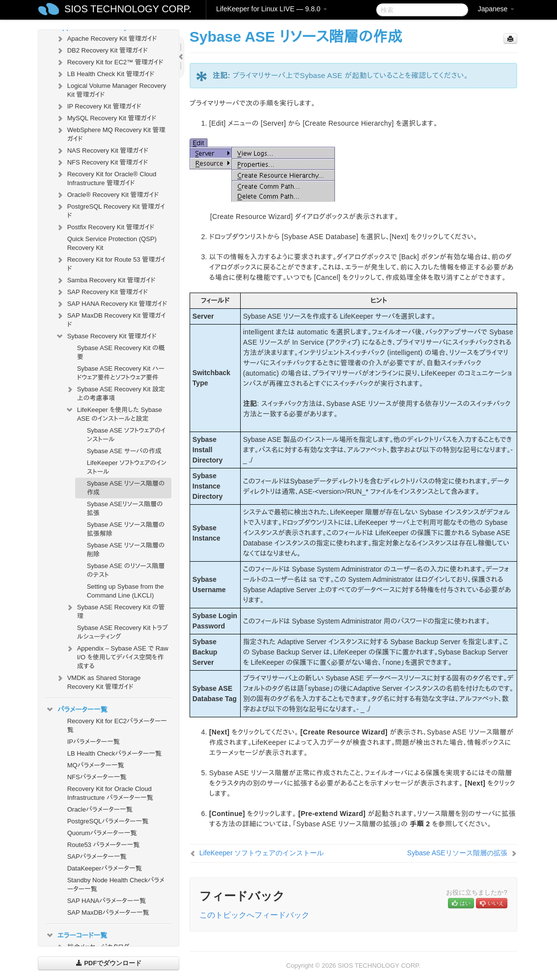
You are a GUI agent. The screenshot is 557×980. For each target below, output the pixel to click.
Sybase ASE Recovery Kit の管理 (115, 611)
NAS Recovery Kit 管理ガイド (102, 151)
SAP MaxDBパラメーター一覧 (108, 912)
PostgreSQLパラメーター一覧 (108, 821)
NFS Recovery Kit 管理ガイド (102, 163)
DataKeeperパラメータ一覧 (105, 868)
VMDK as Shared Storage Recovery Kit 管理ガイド (98, 681)
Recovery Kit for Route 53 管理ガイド (111, 263)
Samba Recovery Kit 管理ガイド (106, 280)
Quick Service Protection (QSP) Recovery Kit (112, 243)
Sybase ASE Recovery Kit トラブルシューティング (123, 632)
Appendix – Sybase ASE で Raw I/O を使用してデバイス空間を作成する (117, 656)
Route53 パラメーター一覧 (104, 845)
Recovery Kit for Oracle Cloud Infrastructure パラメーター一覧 (110, 793)
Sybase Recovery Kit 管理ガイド (106, 336)
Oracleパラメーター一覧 (100, 809)
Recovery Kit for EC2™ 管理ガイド (110, 62)
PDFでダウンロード (109, 963)
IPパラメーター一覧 (94, 742)
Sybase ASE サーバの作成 (124, 451)
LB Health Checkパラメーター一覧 (114, 753)
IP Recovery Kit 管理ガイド (98, 107)
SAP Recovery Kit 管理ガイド (102, 292)
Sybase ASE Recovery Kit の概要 (121, 352)
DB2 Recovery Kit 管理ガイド (102, 51)
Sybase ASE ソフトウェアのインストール (126, 435)
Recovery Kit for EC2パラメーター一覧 (117, 725)
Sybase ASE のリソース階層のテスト (126, 570)
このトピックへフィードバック (254, 915)
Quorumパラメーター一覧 (102, 833)
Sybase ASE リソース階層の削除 (126, 550)
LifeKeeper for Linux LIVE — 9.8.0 (272, 9)
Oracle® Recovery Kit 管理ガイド (107, 195)
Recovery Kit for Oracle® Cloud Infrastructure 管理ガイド (106, 177)
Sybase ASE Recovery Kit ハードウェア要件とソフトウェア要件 (121, 373)
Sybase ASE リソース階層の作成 (126, 488)
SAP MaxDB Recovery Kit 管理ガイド (111, 319)
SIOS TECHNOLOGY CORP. (128, 9)
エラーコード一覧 (77, 935)
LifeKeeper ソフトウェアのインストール (127, 467)
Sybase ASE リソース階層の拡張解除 (126, 529)
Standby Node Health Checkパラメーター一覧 (116, 885)
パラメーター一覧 (77, 709)
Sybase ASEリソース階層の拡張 (125, 508)
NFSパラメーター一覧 (97, 777)
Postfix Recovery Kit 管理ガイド (105, 227)
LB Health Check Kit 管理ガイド (105, 74)
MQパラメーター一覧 (96, 765)
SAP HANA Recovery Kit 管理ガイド (111, 304)
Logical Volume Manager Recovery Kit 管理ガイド (111, 89)
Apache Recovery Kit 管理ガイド (106, 39)
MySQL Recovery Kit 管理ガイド (106, 118)
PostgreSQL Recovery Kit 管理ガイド (110, 210)
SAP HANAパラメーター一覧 (107, 901)
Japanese (496, 9)
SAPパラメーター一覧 (97, 857)
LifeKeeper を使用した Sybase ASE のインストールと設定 (114, 413)
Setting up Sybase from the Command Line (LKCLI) (125, 591)
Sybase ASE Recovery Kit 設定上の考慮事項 (115, 393)
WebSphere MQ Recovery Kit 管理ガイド (111, 133)
